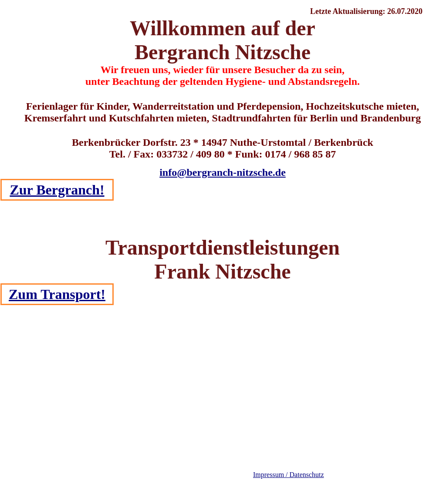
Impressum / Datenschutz (289, 475)
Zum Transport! (57, 294)
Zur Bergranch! (57, 190)
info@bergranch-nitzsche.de (223, 172)
